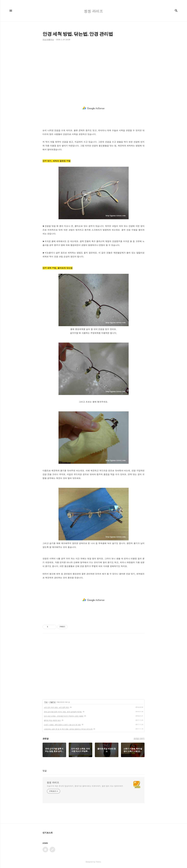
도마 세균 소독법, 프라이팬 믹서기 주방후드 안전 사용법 (64, 716)
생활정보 (53, 702)
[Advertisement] (94, 66)
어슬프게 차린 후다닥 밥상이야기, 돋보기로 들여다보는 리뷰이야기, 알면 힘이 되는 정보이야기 (85, 786)
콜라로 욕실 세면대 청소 (52, 720)
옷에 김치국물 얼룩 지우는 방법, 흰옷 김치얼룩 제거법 (63, 712)
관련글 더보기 (139, 738)
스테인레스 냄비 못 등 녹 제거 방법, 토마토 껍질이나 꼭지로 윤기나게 (68, 729)
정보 (46, 702)
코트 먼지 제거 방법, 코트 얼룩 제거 (57, 707)
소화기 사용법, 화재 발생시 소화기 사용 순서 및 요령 (62, 725)
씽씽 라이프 (53, 783)
